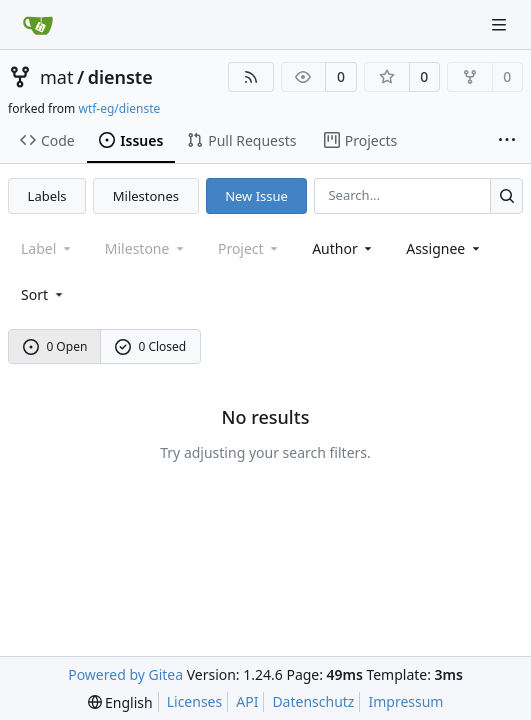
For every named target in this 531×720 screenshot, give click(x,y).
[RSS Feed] (251, 77)
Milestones (146, 196)
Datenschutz (313, 701)
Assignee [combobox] (444, 248)
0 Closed (151, 346)
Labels (47, 196)
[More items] (507, 141)
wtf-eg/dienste (119, 108)
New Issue (256, 196)
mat (56, 77)
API (247, 701)
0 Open (55, 346)
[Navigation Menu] (501, 24)
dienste (120, 77)
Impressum (405, 701)
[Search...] (506, 195)
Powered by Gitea (125, 674)
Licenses (195, 701)
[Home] (38, 25)
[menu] (43, 294)
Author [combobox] (343, 248)
